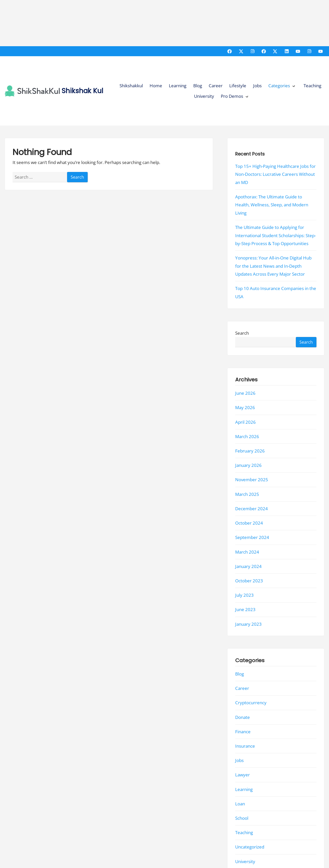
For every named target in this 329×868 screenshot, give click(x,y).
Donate (243, 717)
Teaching (312, 86)
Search (242, 333)
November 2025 (252, 480)
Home (156, 86)
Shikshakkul (131, 86)
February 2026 (250, 451)
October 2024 (249, 523)
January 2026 (248, 465)
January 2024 (248, 566)
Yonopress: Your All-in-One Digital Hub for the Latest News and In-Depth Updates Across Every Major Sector (273, 266)
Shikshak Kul (83, 91)
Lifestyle (238, 86)
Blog (198, 86)
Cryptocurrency (251, 703)
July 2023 (244, 595)
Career (216, 86)
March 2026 (247, 436)
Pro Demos (232, 96)
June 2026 (245, 393)
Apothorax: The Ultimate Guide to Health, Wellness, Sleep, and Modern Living (272, 205)
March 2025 (247, 494)
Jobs (257, 86)
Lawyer (243, 775)
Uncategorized (250, 847)
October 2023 (249, 581)
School (242, 818)
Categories (279, 86)
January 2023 (248, 624)
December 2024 (252, 509)
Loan (240, 804)
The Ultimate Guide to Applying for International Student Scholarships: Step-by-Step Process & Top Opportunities (276, 235)
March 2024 (247, 552)
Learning (178, 86)
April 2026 (245, 422)
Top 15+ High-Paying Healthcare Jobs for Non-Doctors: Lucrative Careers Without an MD (275, 174)
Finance (243, 732)
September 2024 (252, 538)
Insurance (245, 746)
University (204, 96)
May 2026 (245, 408)
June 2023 (245, 610)
